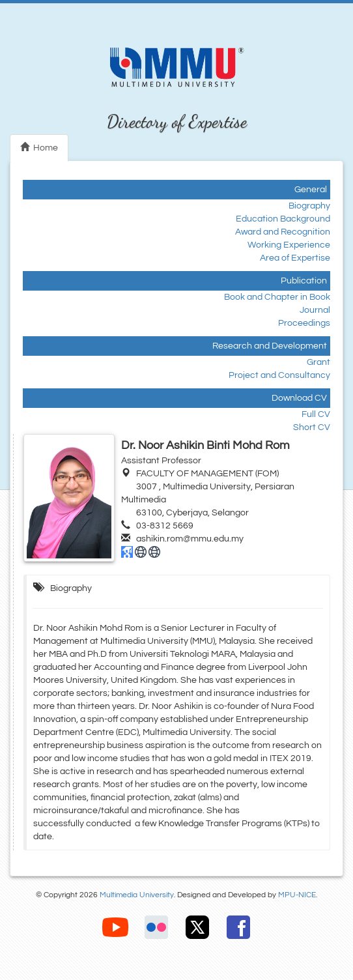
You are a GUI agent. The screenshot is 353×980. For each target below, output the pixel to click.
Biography (309, 206)
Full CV (316, 414)
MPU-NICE (297, 895)
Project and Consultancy (279, 375)
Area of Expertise (295, 258)
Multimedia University (137, 895)
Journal (315, 310)
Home (39, 147)
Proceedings (304, 323)
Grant (318, 362)
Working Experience (289, 245)
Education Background (283, 219)
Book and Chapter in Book (277, 297)
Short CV (312, 427)
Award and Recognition (283, 232)
